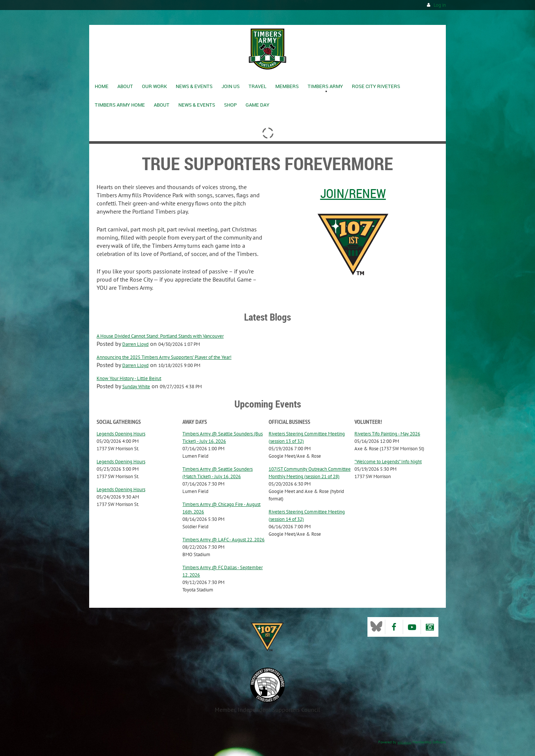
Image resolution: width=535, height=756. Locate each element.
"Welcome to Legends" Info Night (388, 462)
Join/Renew (353, 193)
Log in (440, 5)
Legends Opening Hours (121, 434)
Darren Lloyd (135, 344)
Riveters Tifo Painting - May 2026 (387, 434)
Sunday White (136, 387)
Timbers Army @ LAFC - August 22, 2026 (223, 540)
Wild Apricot (404, 742)
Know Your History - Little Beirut (129, 378)
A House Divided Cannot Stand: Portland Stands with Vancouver (160, 336)
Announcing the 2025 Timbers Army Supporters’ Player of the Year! (164, 357)
